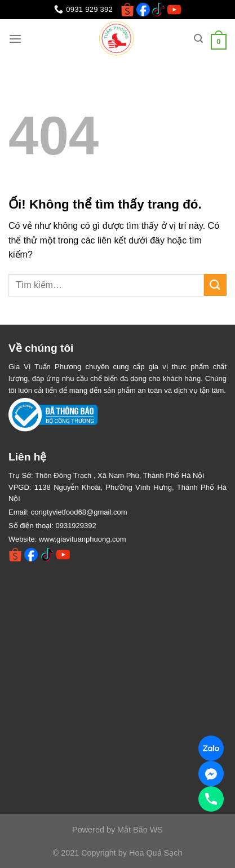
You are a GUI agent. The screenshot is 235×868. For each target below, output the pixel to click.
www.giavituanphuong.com (83, 539)
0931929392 (76, 526)
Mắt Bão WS (140, 830)
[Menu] (15, 39)
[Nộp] (215, 285)
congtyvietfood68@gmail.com (79, 512)
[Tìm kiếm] (198, 39)
